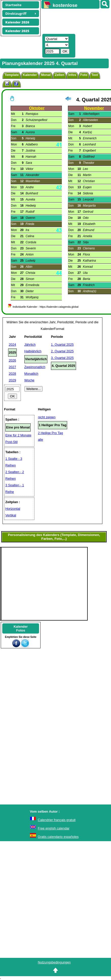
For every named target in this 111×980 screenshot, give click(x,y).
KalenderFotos (21, 628)
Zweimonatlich (35, 367)
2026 (13, 360)
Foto (84, 75)
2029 (13, 380)
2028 (13, 374)
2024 (13, 345)
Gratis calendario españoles (58, 837)
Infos (72, 75)
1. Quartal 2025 (62, 345)
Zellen (60, 75)
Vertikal (11, 515)
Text (95, 75)
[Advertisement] (74, 21)
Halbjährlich (33, 351)
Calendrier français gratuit (57, 820)
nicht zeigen (47, 417)
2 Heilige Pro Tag (51, 433)
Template (12, 75)
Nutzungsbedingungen (54, 962)
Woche (29, 380)
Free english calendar (54, 828)
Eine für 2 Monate (18, 435)
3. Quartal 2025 (62, 358)
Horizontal (13, 509)
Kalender (30, 75)
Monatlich (31, 374)
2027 (13, 367)
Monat (46, 75)
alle (41, 440)
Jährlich (30, 345)
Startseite (13, 5)
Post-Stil (11, 442)
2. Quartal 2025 (62, 351)
